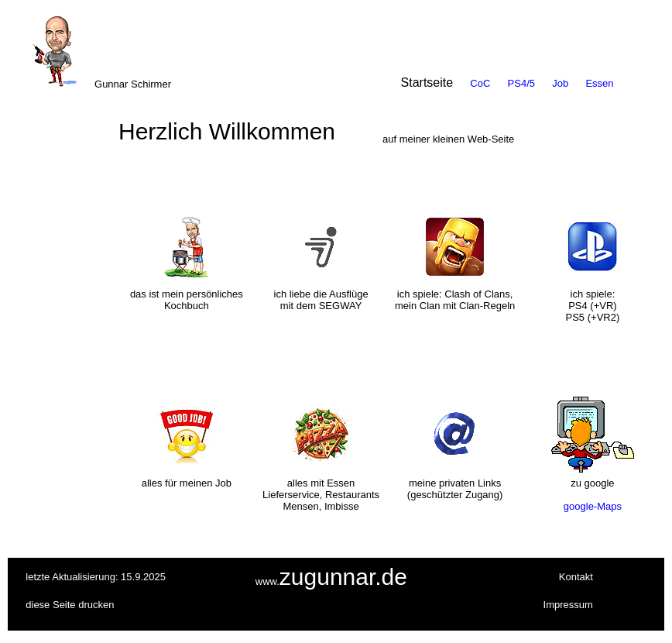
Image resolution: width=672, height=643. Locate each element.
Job (560, 83)
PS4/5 (521, 83)
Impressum (568, 605)
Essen (599, 83)
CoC (480, 83)
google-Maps (593, 506)
